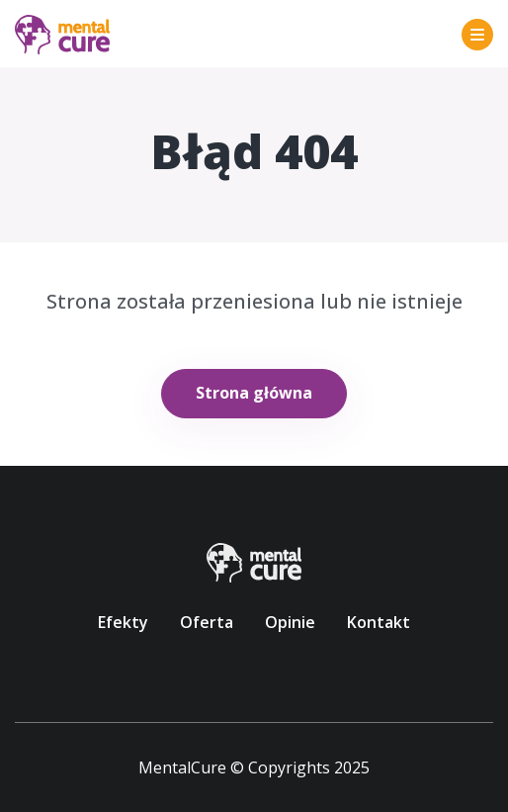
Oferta (207, 623)
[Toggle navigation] (477, 35)
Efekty (123, 623)
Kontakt (379, 623)
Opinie (290, 623)
